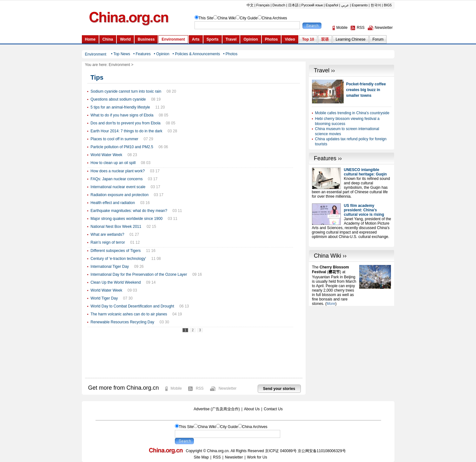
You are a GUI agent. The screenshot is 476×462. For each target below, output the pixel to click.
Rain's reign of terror (108, 242)
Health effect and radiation (113, 203)
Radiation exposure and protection (119, 195)
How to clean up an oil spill (113, 163)
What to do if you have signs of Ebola (122, 115)
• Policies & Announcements (196, 54)
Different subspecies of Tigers (116, 251)
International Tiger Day (110, 267)
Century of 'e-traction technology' (118, 259)
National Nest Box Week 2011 (116, 227)
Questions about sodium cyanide (118, 99)
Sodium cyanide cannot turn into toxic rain (126, 91)
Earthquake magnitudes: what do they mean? (129, 211)
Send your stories (279, 389)
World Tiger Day (104, 298)
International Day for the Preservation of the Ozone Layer (139, 274)
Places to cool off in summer (114, 139)
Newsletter (228, 388)
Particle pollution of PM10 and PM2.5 (122, 147)
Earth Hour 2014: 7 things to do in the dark (126, 131)
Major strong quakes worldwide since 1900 (126, 219)
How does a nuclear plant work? (118, 171)
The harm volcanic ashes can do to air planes (129, 314)
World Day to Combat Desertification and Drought (132, 306)
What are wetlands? (107, 234)
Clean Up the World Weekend (116, 282)
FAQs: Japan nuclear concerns (116, 179)
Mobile (176, 388)
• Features (142, 54)
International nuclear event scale (118, 187)
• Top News (121, 54)
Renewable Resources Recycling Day (122, 322)
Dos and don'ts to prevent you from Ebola (125, 123)
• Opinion (162, 54)
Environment (119, 65)
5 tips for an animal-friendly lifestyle (120, 107)
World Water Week (106, 155)
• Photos (230, 54)
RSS (200, 388)
